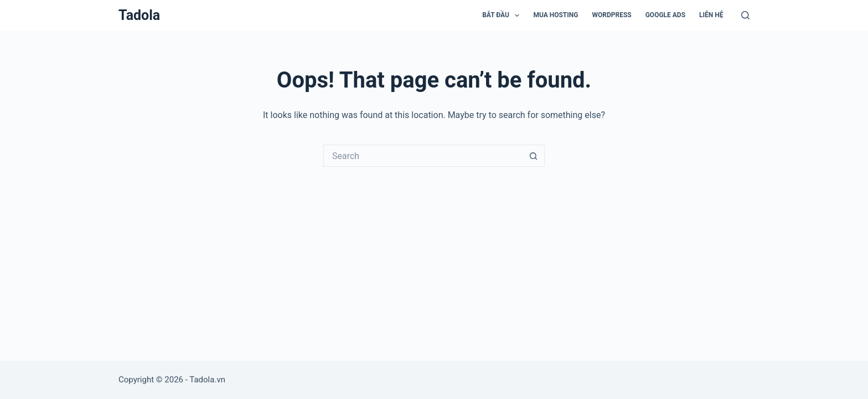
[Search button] (534, 156)
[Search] (745, 15)
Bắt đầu (503, 16)
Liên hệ (711, 15)
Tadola (139, 15)
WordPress (611, 15)
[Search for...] (423, 156)
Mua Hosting (556, 15)
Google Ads (665, 15)
